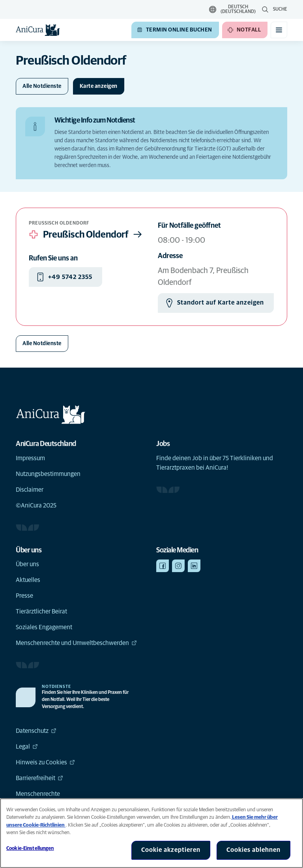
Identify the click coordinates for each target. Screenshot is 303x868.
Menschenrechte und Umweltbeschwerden (76, 643)
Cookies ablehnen (253, 850)
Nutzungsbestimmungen (48, 474)
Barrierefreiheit (39, 778)
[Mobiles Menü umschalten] (279, 30)
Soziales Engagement (44, 627)
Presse (24, 596)
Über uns (27, 564)
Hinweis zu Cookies (45, 762)
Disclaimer (30, 490)
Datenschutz (36, 731)
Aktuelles (28, 580)
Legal (27, 747)
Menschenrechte (38, 794)
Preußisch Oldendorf (86, 234)
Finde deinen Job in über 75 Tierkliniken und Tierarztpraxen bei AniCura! (215, 463)
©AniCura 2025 (36, 506)
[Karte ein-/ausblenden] (99, 86)
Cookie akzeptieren (171, 850)
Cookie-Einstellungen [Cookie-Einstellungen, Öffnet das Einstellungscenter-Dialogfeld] (30, 848)
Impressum (30, 458)
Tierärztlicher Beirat (41, 612)
